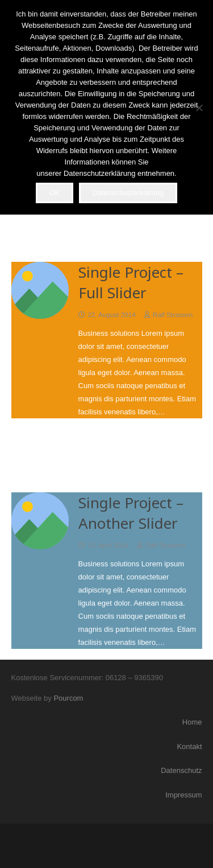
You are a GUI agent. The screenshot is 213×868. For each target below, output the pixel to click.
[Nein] (199, 108)
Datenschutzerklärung (128, 193)
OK (54, 193)
